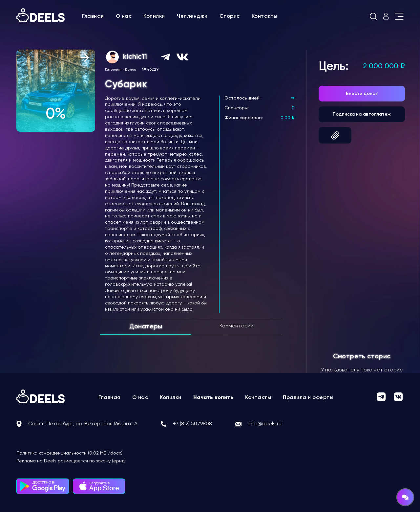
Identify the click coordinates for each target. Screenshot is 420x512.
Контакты (265, 16)
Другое (131, 70)
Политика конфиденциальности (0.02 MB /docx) (69, 453)
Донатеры (146, 327)
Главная (93, 16)
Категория (113, 70)
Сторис (230, 16)
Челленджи (192, 16)
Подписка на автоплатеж (362, 114)
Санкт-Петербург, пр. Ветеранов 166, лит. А (83, 424)
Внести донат (362, 94)
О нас (124, 16)
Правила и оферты (308, 398)
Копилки (154, 16)
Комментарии (237, 326)
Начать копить (213, 398)
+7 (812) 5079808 (192, 424)
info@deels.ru (265, 424)
